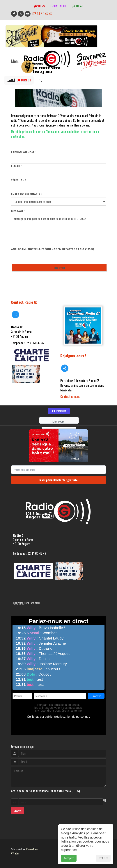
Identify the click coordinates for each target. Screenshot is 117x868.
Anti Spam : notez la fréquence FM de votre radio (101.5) (53, 249)
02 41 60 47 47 (42, 14)
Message (18, 211)
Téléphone (19, 180)
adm (15, 853)
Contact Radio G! (24, 302)
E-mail (17, 166)
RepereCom (32, 849)
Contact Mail (33, 603)
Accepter (69, 862)
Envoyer (18, 810)
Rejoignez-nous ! (73, 356)
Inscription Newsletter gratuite (58, 480)
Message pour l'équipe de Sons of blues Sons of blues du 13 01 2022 (58, 229)
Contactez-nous (70, 396)
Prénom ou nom (23, 152)
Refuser (103, 862)
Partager (59, 411)
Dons (39, 6)
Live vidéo (58, 6)
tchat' (78, 6)
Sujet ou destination (27, 194)
